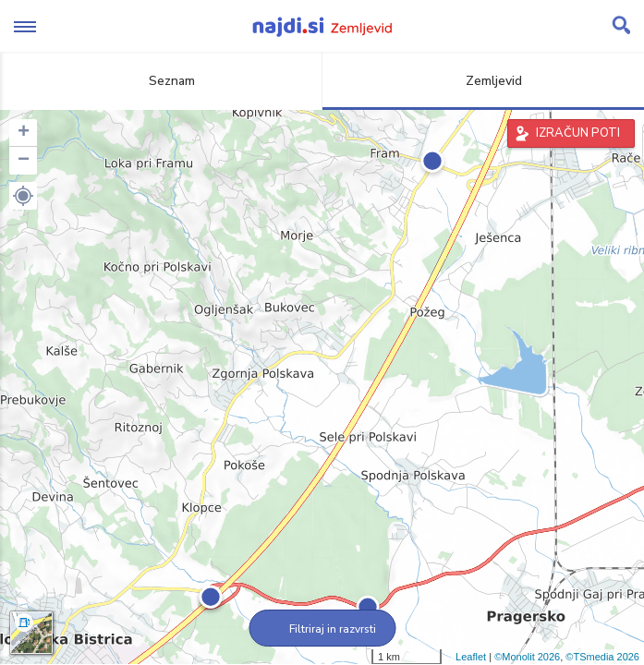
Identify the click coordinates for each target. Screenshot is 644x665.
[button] (23, 196)
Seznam (161, 81)
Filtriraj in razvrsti (322, 629)
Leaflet (471, 657)
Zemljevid (483, 81)
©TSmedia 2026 (602, 657)
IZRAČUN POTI (578, 133)
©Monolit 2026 (527, 657)
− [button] (24, 161)
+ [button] (24, 133)
